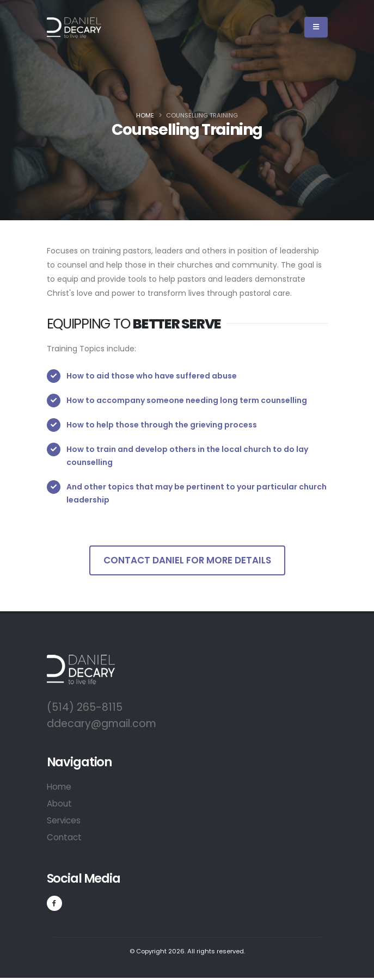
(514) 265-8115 (85, 707)
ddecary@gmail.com (102, 724)
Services (64, 820)
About (59, 804)
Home (145, 115)
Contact (64, 837)
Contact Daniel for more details (187, 560)
